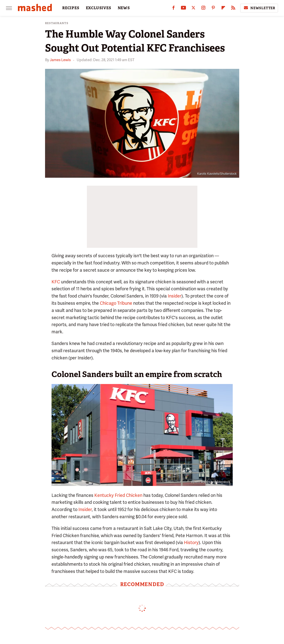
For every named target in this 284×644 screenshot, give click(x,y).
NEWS (124, 8)
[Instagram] (203, 9)
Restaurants (57, 23)
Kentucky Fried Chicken (118, 495)
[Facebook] (173, 9)
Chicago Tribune (116, 303)
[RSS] (233, 9)
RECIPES (71, 8)
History (191, 542)
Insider (175, 296)
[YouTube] (183, 9)
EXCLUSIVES (99, 8)
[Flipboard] (223, 9)
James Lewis (60, 60)
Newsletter (259, 8)
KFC (56, 282)
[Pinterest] (213, 9)
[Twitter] (193, 9)
